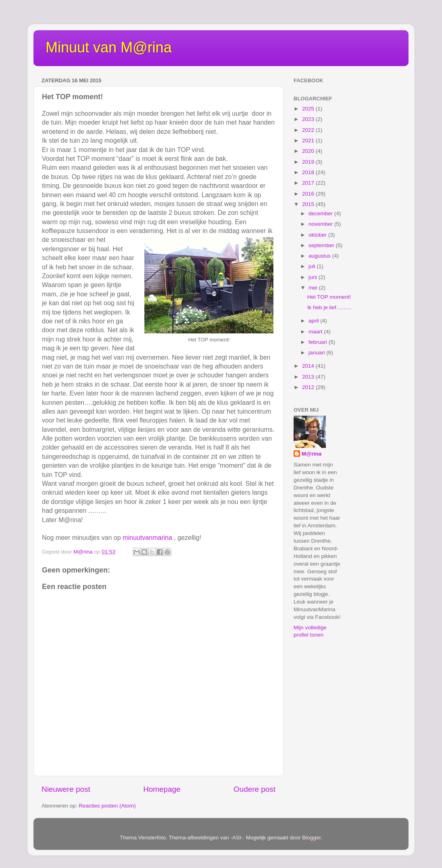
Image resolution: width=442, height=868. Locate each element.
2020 (309, 151)
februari (319, 342)
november (321, 224)
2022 (309, 130)
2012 (309, 387)
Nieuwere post (66, 789)
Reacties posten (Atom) (107, 806)
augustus (320, 256)
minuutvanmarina (147, 538)
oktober (318, 235)
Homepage (162, 789)
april (314, 321)
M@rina (312, 454)
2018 (309, 172)
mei (314, 288)
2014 (309, 366)
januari (317, 353)
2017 (309, 183)
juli (313, 266)
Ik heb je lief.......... (329, 307)
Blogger (311, 838)
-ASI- (237, 838)
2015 (309, 204)
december (321, 213)
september (322, 245)
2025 (309, 109)
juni (314, 277)
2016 (309, 194)
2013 (309, 377)
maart (316, 332)
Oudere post (254, 789)
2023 (309, 119)
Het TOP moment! (329, 297)
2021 (309, 141)
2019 (309, 162)
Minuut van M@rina (109, 47)
